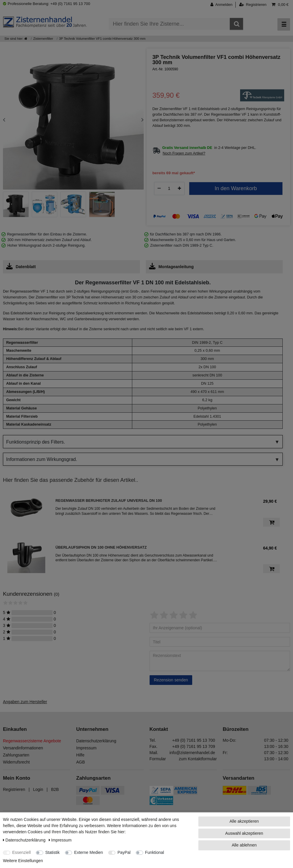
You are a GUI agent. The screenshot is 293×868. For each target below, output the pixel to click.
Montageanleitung (171, 266)
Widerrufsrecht (16, 762)
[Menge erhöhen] (179, 188)
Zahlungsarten (16, 755)
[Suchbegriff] (169, 24)
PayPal (124, 852)
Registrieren (14, 789)
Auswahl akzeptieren (244, 833)
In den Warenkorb (236, 188)
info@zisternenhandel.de (192, 753)
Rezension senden (171, 680)
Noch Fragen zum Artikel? (184, 153)
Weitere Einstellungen (23, 861)
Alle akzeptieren (244, 821)
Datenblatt (21, 266)
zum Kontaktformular (198, 759)
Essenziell (22, 852)
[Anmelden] (223, 5)
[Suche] (236, 24)
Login (38, 789)
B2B (55, 789)
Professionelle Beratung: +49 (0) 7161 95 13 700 (47, 4)
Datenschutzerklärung (96, 741)
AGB (81, 762)
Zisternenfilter (43, 39)
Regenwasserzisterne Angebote (32, 741)
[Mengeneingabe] (169, 189)
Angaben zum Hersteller (25, 702)
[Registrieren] (253, 5)
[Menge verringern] (159, 188)
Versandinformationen (23, 748)
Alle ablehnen (244, 845)
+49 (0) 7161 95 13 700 (194, 740)
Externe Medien (88, 852)
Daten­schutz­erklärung (25, 840)
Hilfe (80, 755)
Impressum (86, 748)
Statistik (52, 852)
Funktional (155, 852)
